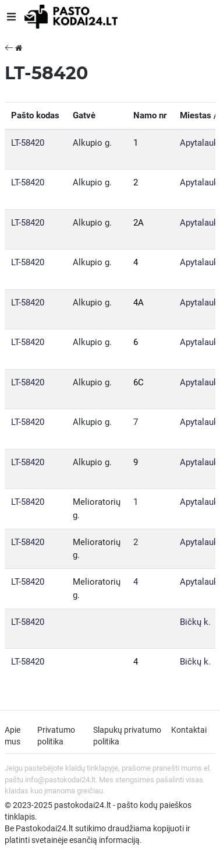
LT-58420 (28, 143)
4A (139, 303)
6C (139, 382)
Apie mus (13, 736)
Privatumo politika (56, 736)
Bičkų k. (195, 622)
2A (139, 223)
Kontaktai (189, 730)
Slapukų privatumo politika (127, 736)
